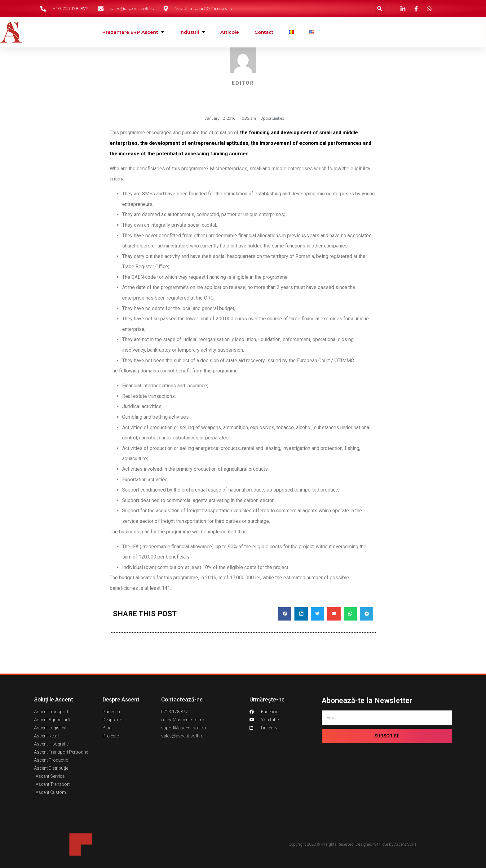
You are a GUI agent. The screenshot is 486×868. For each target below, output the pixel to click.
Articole (230, 32)
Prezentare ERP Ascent (133, 32)
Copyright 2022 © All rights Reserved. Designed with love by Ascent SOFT (353, 844)
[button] (380, 9)
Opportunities (272, 118)
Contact (264, 32)
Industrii (192, 32)
